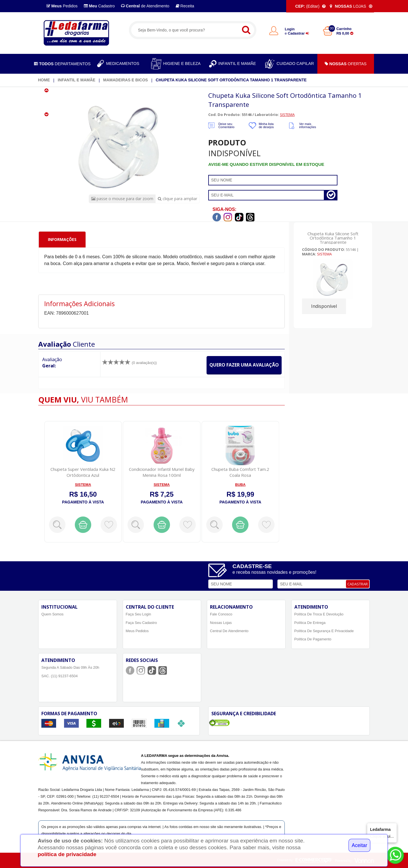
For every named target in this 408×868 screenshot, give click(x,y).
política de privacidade (67, 854)
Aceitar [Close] (359, 845)
